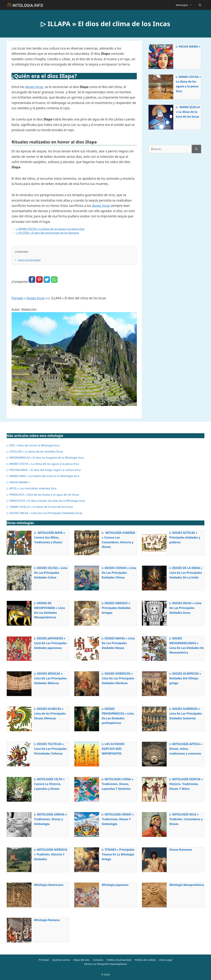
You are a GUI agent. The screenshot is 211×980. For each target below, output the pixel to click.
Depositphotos (118, 964)
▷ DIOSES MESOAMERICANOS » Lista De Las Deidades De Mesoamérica (187, 645)
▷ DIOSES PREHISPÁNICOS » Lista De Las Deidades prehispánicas (118, 716)
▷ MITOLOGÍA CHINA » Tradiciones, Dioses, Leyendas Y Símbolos (118, 784)
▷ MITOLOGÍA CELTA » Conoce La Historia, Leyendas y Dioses (49, 784)
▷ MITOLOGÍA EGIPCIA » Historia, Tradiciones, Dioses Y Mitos (186, 784)
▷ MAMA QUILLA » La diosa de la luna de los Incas (188, 112)
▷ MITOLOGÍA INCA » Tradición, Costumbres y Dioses (186, 819)
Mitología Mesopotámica (187, 885)
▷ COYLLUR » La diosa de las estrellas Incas (35, 451)
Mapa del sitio (81, 960)
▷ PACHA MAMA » (188, 46)
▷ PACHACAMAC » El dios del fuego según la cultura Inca (44, 470)
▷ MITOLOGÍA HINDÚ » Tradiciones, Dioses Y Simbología (118, 819)
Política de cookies (145, 960)
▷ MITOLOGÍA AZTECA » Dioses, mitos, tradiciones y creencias (186, 749)
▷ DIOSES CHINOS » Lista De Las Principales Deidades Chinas (119, 573)
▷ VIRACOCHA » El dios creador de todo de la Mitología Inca (46, 501)
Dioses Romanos (181, 850)
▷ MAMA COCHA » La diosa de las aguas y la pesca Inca (50, 229)
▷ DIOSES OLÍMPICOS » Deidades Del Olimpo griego (185, 678)
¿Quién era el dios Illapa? (29, 260)
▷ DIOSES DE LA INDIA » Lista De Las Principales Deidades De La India (186, 573)
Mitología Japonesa (115, 885)
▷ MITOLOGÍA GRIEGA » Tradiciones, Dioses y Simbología (51, 819)
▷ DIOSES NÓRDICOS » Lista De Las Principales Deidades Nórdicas (118, 678)
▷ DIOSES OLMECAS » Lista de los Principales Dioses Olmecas (50, 714)
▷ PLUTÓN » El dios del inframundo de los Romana (47, 233)
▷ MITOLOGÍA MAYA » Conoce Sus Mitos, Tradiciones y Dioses (50, 537)
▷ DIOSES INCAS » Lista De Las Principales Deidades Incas (45, 513)
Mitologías (186, 5)
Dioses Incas (36, 298)
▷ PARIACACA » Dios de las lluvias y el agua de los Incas (43, 495)
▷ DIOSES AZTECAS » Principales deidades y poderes (185, 537)
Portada (17, 298)
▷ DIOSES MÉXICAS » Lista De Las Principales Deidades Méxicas (50, 678)
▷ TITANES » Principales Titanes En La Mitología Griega (118, 854)
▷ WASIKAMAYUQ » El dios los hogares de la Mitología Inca (45, 458)
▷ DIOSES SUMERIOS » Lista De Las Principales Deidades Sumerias (186, 714)
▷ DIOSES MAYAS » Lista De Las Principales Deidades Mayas (118, 643)
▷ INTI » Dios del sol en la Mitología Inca (33, 445)
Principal (44, 960)
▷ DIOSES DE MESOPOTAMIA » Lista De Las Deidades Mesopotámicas (50, 610)
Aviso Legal (166, 960)
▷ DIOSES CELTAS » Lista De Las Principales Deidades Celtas (51, 573)
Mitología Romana (47, 920)
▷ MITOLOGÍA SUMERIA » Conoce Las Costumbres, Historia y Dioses (118, 540)
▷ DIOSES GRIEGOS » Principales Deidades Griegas (116, 608)
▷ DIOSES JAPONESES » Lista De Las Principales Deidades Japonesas (50, 643)
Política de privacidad (119, 960)
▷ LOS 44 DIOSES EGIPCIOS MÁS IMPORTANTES (113, 749)
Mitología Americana (49, 885)
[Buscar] (196, 149)
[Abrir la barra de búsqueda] (200, 5)
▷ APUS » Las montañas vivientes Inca (31, 488)
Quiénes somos (61, 960)
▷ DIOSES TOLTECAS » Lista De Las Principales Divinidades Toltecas (50, 749)
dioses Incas (34, 87)
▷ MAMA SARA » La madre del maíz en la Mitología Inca (43, 476)
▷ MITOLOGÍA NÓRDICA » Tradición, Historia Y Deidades (51, 854)
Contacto (98, 960)
